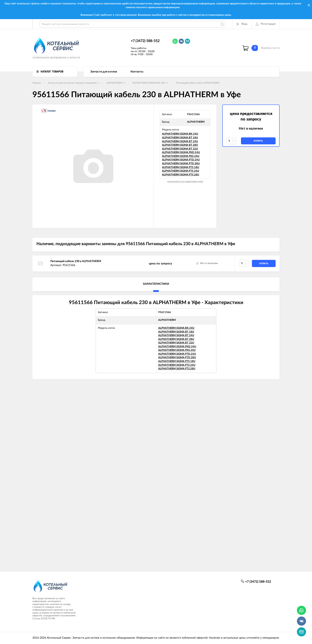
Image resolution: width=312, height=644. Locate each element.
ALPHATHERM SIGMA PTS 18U (181, 167)
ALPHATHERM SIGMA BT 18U (180, 138)
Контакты (137, 72)
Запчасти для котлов (104, 72)
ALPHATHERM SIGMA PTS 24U (181, 171)
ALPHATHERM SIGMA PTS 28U (181, 175)
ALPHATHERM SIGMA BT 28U (180, 145)
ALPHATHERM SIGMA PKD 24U (181, 152)
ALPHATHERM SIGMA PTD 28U (181, 164)
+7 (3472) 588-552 (145, 41)
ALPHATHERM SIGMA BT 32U (180, 149)
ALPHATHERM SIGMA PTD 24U (181, 160)
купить (258, 141)
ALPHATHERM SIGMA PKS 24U (181, 156)
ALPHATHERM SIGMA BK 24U (180, 134)
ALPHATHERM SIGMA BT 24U (180, 141)
